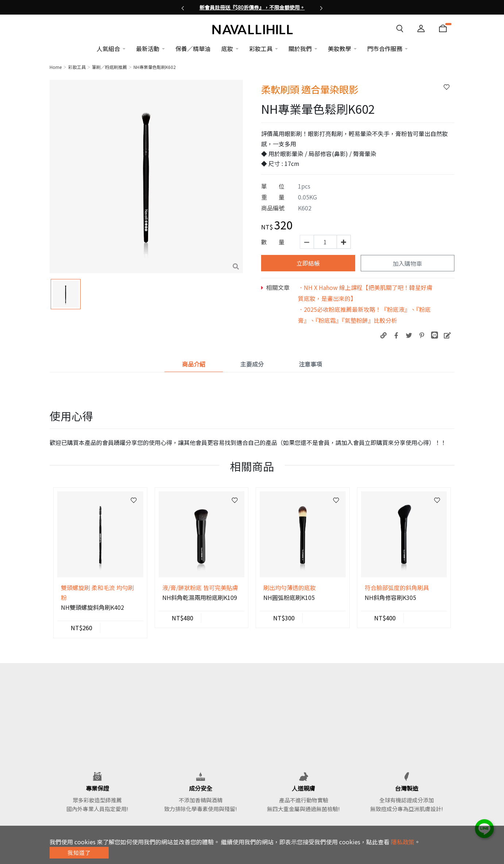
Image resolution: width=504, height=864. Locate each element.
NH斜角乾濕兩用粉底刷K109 (200, 597)
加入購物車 (407, 263)
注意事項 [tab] (310, 364)
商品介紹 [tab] (194, 364)
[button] (183, 7)
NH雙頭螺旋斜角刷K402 (92, 607)
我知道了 (79, 853)
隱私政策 (403, 842)
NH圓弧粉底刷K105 (289, 597)
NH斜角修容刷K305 (390, 597)
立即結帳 (308, 263)
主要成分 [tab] (252, 364)
